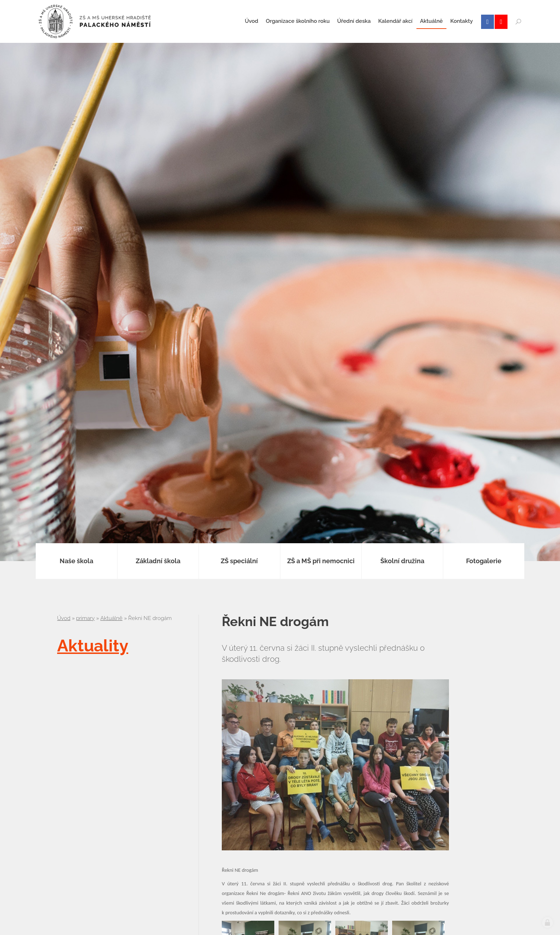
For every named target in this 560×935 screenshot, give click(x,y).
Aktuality (93, 646)
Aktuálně (111, 618)
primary (85, 618)
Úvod (64, 618)
